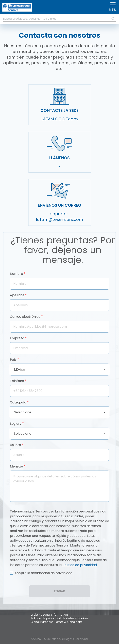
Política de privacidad (80, 565)
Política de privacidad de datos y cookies (59, 618)
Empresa (17, 338)
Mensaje (16, 466)
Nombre (16, 274)
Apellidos (17, 295)
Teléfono (17, 381)
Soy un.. (16, 424)
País (13, 360)
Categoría (18, 402)
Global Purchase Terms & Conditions (57, 622)
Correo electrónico (25, 317)
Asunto (15, 445)
